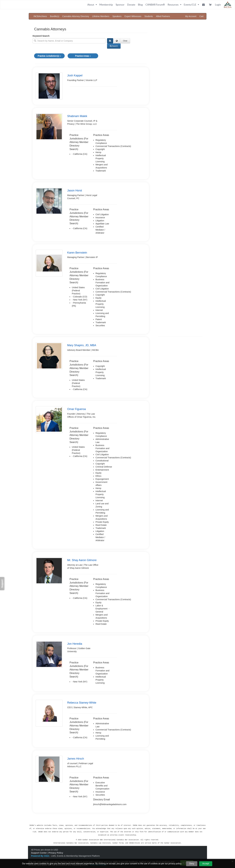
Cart (201, 16)
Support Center (39, 852)
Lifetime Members (101, 16)
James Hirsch (76, 759)
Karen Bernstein (77, 253)
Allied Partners (163, 16)
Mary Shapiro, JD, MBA (82, 345)
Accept (206, 864)
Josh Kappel (75, 75)
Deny (192, 864)
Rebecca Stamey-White (82, 703)
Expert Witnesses (133, 16)
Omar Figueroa (77, 409)
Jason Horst (75, 191)
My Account (191, 16)
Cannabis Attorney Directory (76, 16)
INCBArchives (40, 16)
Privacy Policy (56, 852)
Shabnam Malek (77, 116)
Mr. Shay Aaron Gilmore (82, 560)
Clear (125, 41)
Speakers (117, 16)
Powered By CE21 (41, 855)
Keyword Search (41, 36)
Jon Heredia (75, 644)
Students (149, 16)
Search (114, 46)
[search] (69, 41)
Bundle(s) (55, 16)
